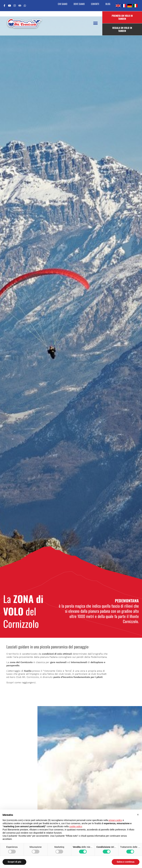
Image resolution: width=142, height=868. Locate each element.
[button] (96, 23)
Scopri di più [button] (14, 862)
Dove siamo (79, 4)
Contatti (95, 4)
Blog (108, 4)
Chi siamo (63, 4)
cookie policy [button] (76, 826)
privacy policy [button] (115, 820)
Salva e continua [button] (126, 862)
